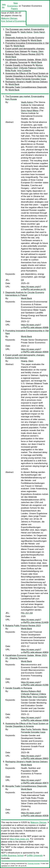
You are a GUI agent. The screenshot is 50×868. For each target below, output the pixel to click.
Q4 (22, 280)
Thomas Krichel (33, 863)
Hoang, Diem (37, 51)
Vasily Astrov (26, 32)
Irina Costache (24, 71)
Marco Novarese (9, 845)
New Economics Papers (13, 6)
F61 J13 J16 (27, 613)
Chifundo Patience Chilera (31, 68)
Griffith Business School (12, 855)
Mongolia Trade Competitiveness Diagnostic (26, 87)
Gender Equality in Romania (19, 65)
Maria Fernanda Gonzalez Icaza (31, 79)
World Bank (36, 40)
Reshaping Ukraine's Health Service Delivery (27, 82)
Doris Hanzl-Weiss (30, 111)
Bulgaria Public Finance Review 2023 (23, 54)
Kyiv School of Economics (13, 21)
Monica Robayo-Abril (31, 691)
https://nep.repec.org (19, 839)
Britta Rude (11, 71)
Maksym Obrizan (9, 18)
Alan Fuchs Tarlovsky (31, 729)
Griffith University (35, 855)
